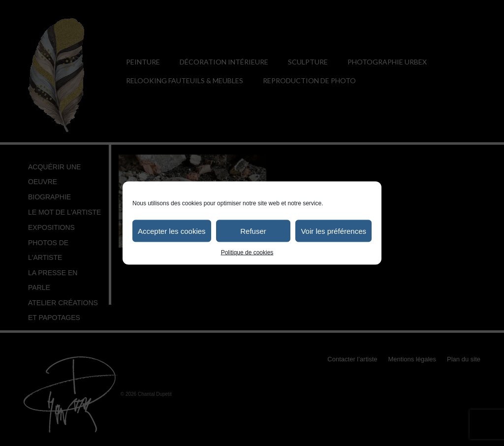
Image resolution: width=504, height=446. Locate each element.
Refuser (253, 231)
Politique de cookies (247, 253)
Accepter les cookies (172, 231)
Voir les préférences (333, 231)
